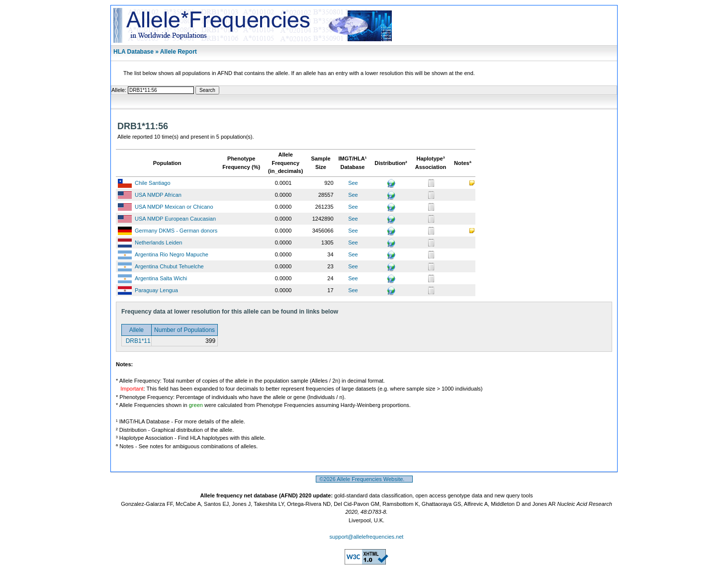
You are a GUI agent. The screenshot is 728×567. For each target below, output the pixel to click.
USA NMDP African (158, 195)
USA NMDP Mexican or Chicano (174, 207)
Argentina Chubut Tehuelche (169, 266)
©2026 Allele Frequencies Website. (364, 479)
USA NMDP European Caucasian (175, 219)
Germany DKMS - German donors (176, 231)
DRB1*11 (137, 341)
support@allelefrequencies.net (367, 537)
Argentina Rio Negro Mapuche (172, 254)
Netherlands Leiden (158, 243)
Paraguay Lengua (156, 290)
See (353, 183)
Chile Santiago (153, 183)
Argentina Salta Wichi (161, 278)
